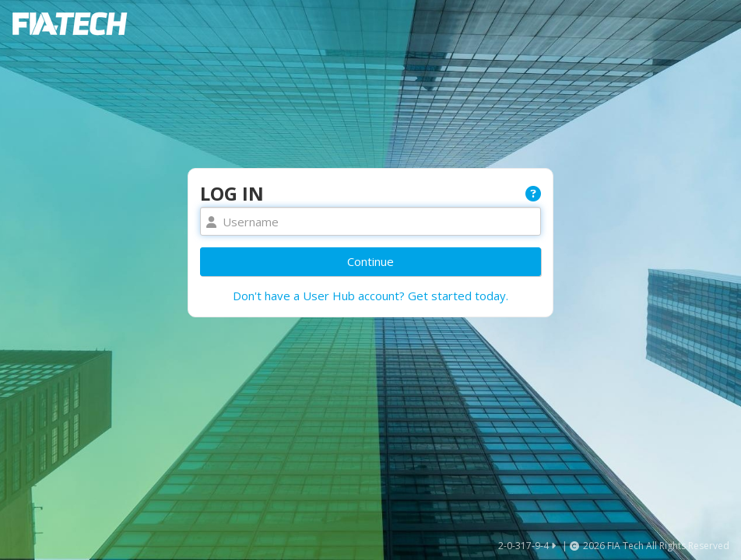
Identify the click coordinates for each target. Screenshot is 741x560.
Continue (370, 261)
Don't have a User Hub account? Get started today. (370, 296)
